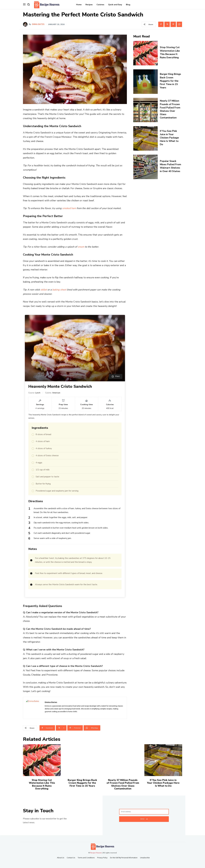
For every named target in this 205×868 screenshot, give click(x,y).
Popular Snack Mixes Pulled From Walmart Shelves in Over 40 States (170, 166)
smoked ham (69, 208)
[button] (28, 4)
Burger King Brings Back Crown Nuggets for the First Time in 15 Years (170, 81)
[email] (144, 812)
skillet (44, 290)
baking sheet (59, 290)
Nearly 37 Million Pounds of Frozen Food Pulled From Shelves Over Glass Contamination (170, 109)
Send (144, 819)
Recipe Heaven (96, 853)
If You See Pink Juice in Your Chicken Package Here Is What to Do (169, 138)
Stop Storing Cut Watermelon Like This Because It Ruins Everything (170, 52)
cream (81, 247)
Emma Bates (38, 24)
